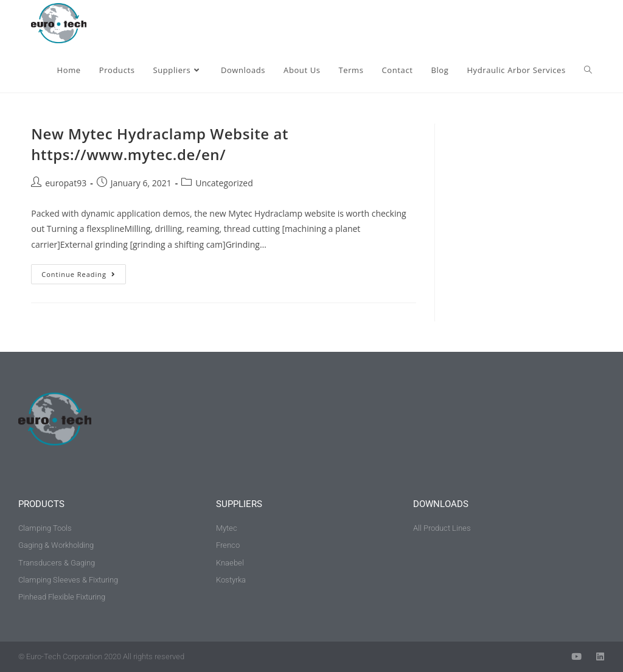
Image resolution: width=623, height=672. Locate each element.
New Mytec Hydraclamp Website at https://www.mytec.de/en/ (160, 144)
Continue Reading (84, 271)
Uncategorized (224, 183)
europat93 (66, 183)
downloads (441, 504)
